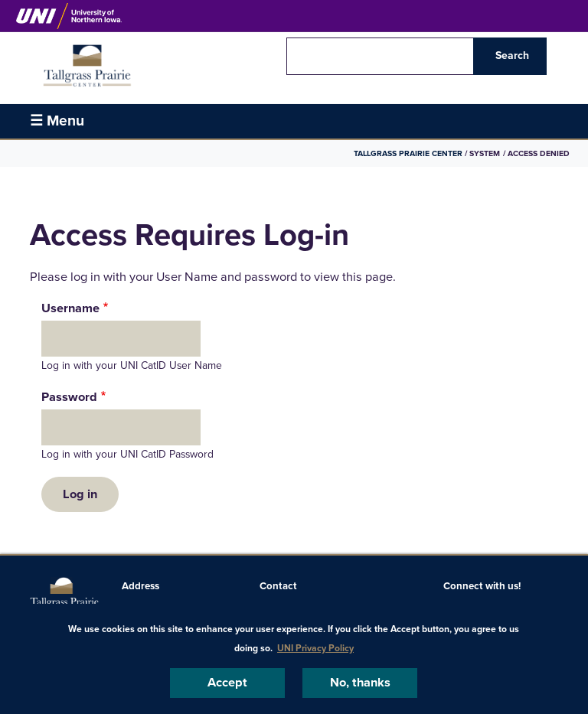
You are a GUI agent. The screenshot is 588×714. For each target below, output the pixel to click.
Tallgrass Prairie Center (408, 153)
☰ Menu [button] (57, 121)
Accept (227, 683)
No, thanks (360, 683)
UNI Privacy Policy (315, 648)
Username (70, 308)
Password (69, 397)
